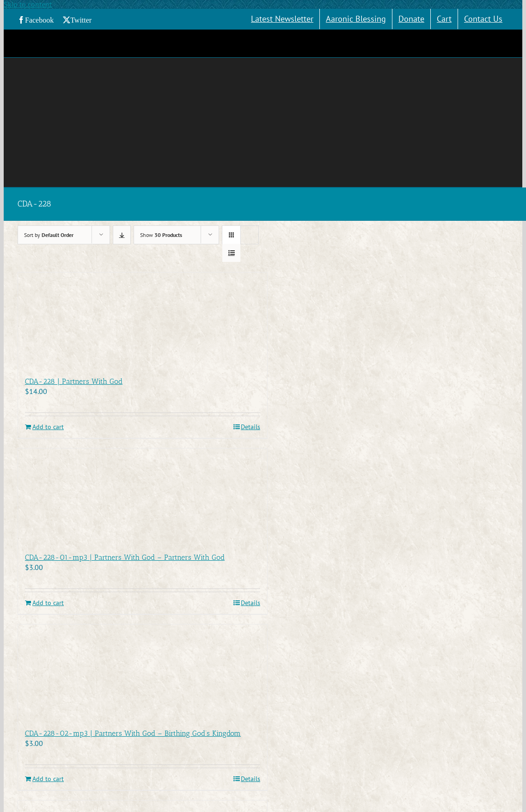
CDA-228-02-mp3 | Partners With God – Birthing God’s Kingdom (133, 733)
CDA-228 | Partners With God (74, 381)
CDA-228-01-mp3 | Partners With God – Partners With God (125, 557)
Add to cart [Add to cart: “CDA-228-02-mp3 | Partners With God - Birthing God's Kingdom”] (48, 779)
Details (251, 427)
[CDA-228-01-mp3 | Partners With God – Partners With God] (143, 496)
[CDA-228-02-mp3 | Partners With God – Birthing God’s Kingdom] (143, 672)
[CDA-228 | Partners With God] (143, 320)
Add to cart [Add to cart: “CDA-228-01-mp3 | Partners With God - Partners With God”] (48, 603)
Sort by (49, 235)
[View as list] (231, 253)
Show (161, 235)
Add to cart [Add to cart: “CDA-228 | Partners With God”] (48, 427)
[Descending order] (122, 235)
